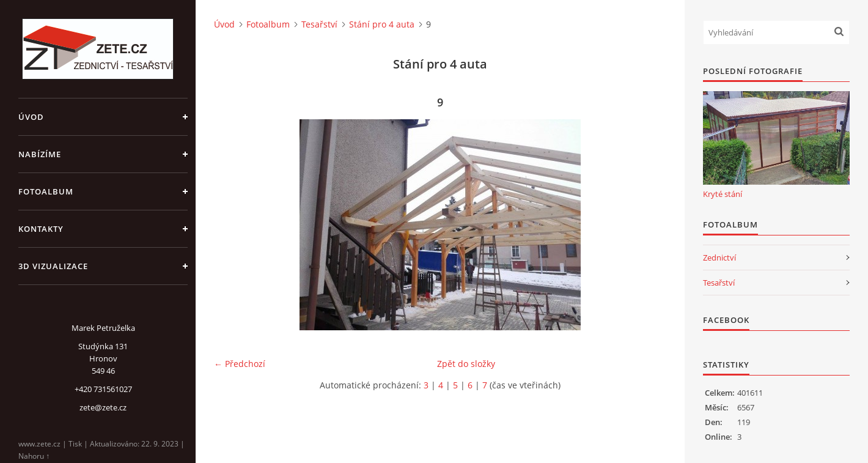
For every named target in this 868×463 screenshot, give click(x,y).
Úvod (31, 117)
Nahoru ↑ (34, 456)
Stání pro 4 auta (382, 24)
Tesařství (319, 24)
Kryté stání (723, 194)
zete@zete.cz (103, 407)
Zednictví (719, 257)
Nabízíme (40, 154)
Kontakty (41, 229)
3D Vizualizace (53, 266)
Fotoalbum (46, 191)
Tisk (75, 444)
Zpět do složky (466, 364)
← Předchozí (240, 364)
